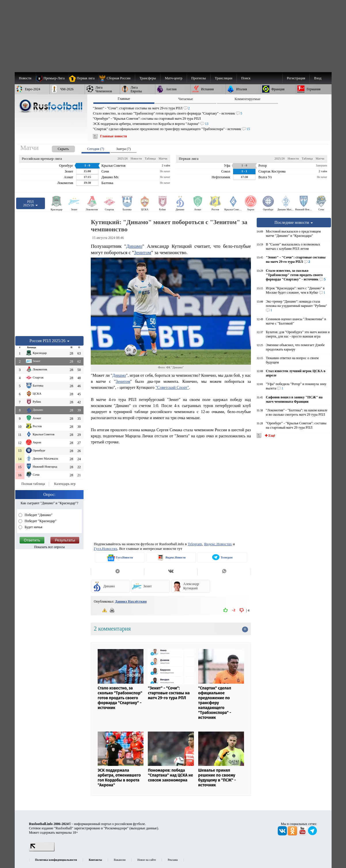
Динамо (134, 246)
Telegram (195, 544)
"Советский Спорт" (172, 387)
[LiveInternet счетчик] (42, 850)
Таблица (150, 158)
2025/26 (123, 158)
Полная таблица (33, 484)
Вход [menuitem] (318, 78)
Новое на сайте (147, 860)
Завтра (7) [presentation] (123, 149)
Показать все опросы (49, 547)
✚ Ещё (270, 436)
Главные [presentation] (124, 99)
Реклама (173, 860)
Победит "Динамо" (38, 515)
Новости (136, 158)
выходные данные (144, 828)
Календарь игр (65, 484)
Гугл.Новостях (105, 549)
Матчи (163, 158)
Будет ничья (33, 527)
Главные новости (114, 136)
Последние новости (294, 222)
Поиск (246, 78)
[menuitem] (117, 78)
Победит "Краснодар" (40, 521)
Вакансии (120, 860)
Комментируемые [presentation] (247, 99)
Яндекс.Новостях (218, 544)
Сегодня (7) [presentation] (96, 149)
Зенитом (143, 253)
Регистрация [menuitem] (296, 78)
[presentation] (58, 148)
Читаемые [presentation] (186, 99)
